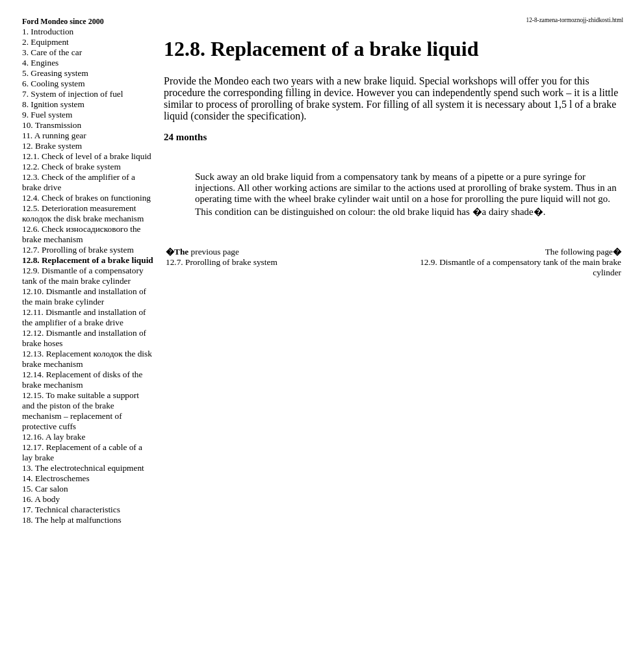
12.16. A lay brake (54, 437)
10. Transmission (52, 125)
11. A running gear (54, 135)
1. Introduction (48, 31)
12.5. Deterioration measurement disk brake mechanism (83, 213)
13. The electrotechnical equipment (83, 468)
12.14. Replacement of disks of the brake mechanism (82, 380)
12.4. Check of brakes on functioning (86, 198)
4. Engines (40, 63)
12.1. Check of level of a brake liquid (87, 156)
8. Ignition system (53, 104)
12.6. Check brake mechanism (81, 234)
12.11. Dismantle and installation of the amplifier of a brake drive (84, 317)
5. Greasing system (55, 73)
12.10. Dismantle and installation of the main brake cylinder (84, 296)
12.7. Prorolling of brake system (78, 250)
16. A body (41, 499)
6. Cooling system (54, 83)
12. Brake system (52, 146)
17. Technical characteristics (71, 509)
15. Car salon (45, 489)
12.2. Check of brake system (71, 167)
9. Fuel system (47, 115)
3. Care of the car (52, 52)
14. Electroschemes (56, 478)
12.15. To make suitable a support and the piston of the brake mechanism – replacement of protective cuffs (81, 411)
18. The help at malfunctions (72, 520)
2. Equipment (45, 42)
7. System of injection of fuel (72, 94)
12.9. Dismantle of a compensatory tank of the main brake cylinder (83, 276)
